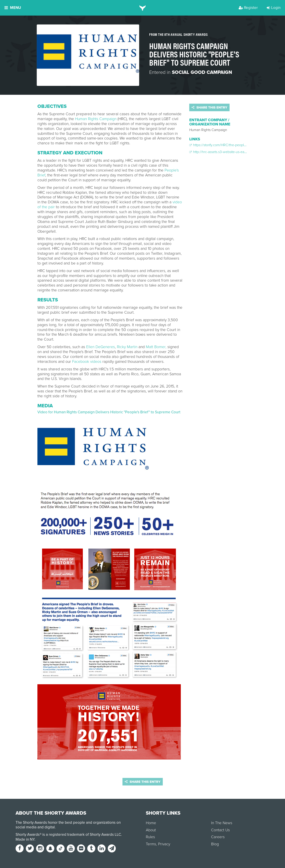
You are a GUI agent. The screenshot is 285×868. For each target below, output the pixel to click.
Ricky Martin (127, 347)
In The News (222, 823)
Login (274, 8)
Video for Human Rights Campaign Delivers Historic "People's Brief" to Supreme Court (109, 412)
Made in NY (25, 839)
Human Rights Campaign (96, 119)
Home (151, 823)
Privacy (164, 844)
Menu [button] (13, 8)
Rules (150, 837)
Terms (151, 844)
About (151, 830)
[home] (143, 8)
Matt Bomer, (156, 347)
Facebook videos (87, 362)
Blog (215, 844)
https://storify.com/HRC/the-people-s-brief (223, 145)
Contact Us (220, 830)
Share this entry (209, 107)
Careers (218, 837)
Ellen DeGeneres (101, 347)
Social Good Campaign (202, 72)
